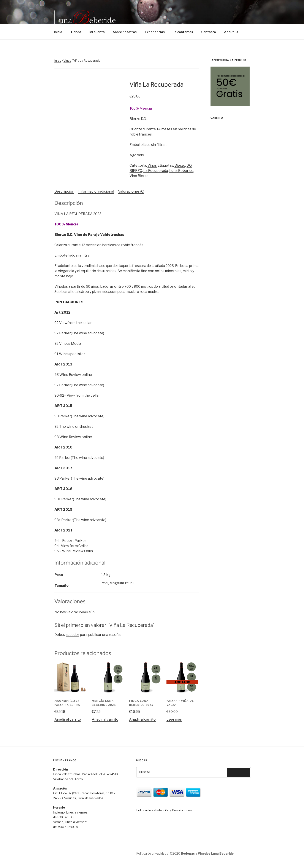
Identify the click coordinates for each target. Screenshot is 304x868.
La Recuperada (156, 171)
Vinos (67, 61)
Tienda (76, 32)
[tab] (64, 191)
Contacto (209, 32)
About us (231, 32)
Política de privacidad (151, 853)
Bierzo (180, 165)
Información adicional (96, 191)
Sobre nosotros (125, 32)
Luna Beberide (181, 171)
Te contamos (183, 32)
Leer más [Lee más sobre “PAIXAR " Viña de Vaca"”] (174, 719)
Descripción (64, 191)
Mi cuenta (97, 32)
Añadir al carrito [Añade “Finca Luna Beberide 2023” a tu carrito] (142, 719)
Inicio (58, 32)
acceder (72, 635)
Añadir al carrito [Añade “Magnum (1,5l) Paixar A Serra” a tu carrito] (68, 719)
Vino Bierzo (139, 176)
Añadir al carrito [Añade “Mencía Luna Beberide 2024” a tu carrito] (105, 719)
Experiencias (155, 32)
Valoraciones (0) (131, 191)
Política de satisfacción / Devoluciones (164, 810)
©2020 (202, 853)
